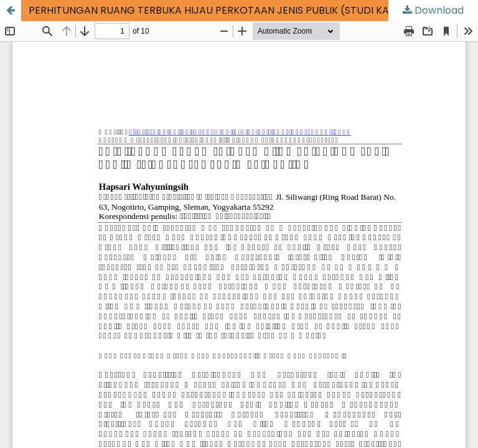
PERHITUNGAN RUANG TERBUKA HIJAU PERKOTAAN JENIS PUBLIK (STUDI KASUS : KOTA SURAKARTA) (253, 10)
